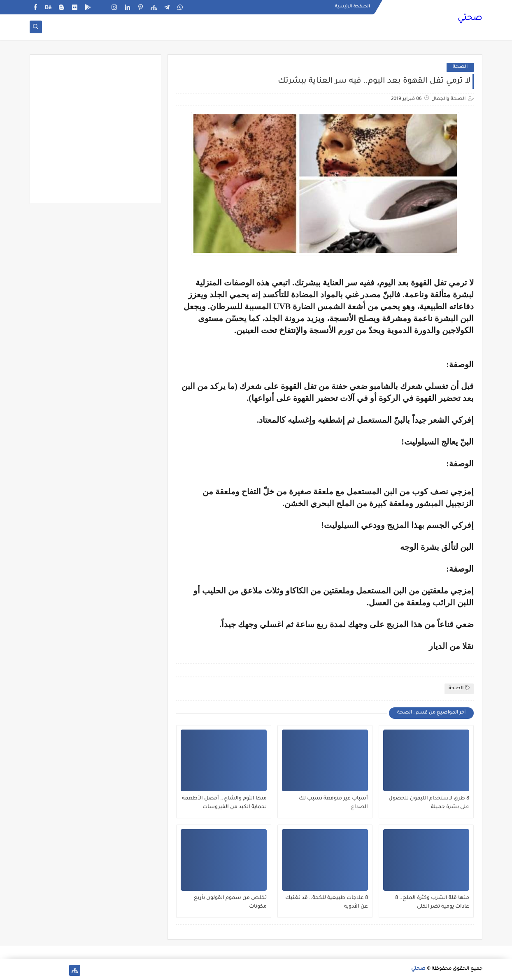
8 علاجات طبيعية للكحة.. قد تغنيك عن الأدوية (327, 902)
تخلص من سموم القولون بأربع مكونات (230, 902)
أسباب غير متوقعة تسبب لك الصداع (333, 803)
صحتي (470, 19)
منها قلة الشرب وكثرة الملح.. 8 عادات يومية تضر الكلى (432, 902)
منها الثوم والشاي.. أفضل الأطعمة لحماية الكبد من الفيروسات (224, 803)
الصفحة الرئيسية (353, 7)
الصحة (460, 67)
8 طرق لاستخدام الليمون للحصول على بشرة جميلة (429, 803)
